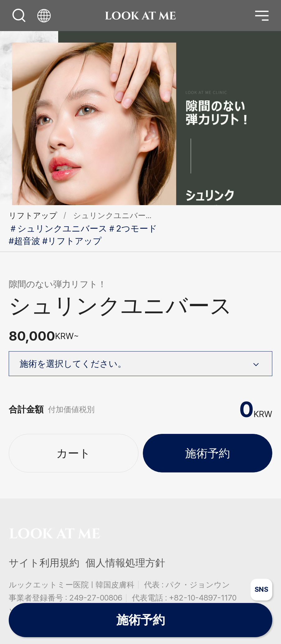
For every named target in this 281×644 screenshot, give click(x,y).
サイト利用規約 (44, 563)
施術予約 (208, 453)
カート (73, 453)
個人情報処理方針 (125, 563)
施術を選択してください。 (141, 363)
